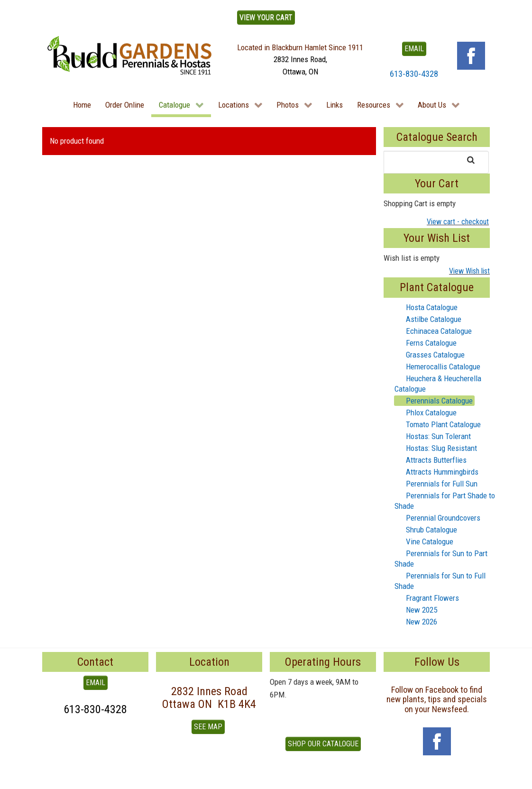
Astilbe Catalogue (428, 319)
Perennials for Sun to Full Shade (440, 581)
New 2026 (416, 622)
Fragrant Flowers (427, 598)
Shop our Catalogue (323, 744)
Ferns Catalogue (426, 343)
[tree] (437, 465)
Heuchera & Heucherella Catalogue (438, 383)
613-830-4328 (414, 74)
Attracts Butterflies (431, 460)
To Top (53, 779)
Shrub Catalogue (426, 530)
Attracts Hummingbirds (436, 472)
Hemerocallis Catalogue (437, 367)
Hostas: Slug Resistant (436, 448)
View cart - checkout (458, 222)
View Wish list (469, 271)
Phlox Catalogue (426, 413)
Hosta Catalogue (426, 307)
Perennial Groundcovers (437, 518)
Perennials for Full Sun (436, 484)
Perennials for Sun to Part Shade (441, 558)
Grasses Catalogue (430, 355)
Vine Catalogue (424, 541)
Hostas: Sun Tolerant (433, 436)
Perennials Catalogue (434, 401)
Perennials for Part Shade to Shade (445, 500)
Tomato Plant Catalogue (438, 424)
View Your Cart (266, 17)
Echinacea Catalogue (433, 331)
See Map (208, 727)
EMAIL (414, 49)
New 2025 (416, 610)
